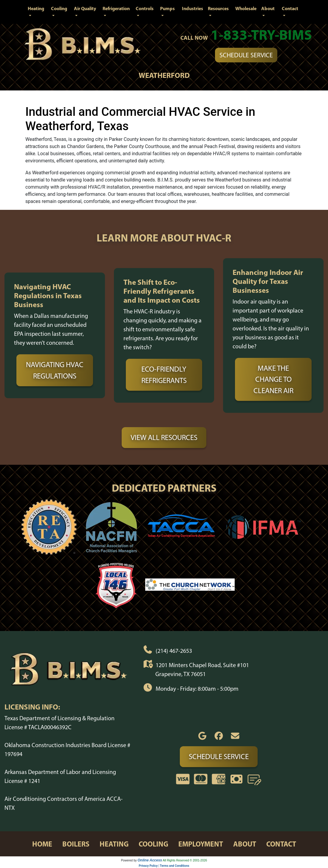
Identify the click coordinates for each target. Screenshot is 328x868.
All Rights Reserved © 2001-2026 (185, 860)
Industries (192, 8)
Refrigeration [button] (116, 8)
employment (201, 844)
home (42, 844)
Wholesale (246, 8)
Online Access (150, 860)
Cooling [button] (59, 8)
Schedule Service (246, 55)
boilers (76, 844)
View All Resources (164, 437)
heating (114, 844)
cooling (153, 844)
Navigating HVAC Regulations (55, 370)
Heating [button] (36, 8)
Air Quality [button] (85, 8)
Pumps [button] (167, 8)
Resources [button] (218, 8)
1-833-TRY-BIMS (261, 34)
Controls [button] (145, 8)
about (245, 844)
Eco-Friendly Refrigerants (164, 375)
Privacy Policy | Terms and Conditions (164, 866)
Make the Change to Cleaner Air (273, 379)
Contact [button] (290, 8)
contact (281, 844)
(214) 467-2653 (174, 650)
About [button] (268, 8)
